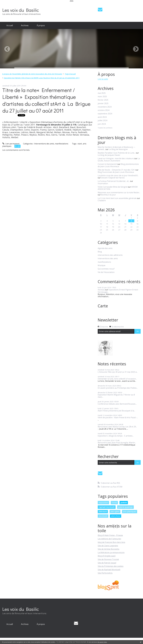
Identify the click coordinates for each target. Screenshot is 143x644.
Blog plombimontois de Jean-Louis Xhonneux (118, 165)
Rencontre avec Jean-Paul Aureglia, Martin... (117, 443)
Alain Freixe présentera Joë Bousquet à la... (116, 411)
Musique (102, 265)
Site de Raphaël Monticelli (109, 570)
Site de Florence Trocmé (108, 559)
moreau (101, 290)
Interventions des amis (44, 144)
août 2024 (102, 117)
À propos (41, 25)
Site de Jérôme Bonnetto (109, 549)
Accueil (10, 25)
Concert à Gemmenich (107, 164)
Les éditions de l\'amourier (109, 539)
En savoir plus (102, 642)
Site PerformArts (105, 573)
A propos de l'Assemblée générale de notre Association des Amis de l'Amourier (32, 74)
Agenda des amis (105, 248)
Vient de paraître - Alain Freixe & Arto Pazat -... (118, 417)
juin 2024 (102, 124)
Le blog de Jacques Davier (109, 155)
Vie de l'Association (106, 272)
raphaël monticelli (107, 507)
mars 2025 (102, 97)
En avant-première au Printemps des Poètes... (118, 388)
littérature (103, 511)
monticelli (103, 516)
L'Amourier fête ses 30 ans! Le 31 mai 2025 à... (118, 372)
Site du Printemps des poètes (111, 566)
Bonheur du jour (108, 195)
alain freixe (116, 516)
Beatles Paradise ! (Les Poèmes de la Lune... (117, 153)
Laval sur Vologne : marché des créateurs (116, 158)
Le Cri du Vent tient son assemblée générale (117, 198)
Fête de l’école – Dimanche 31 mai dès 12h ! (116, 170)
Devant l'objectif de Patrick (113, 178)
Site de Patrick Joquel (107, 563)
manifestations (62, 144)
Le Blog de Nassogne (118, 149)
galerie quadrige (125, 507)
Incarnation (103, 183)
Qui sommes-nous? (106, 269)
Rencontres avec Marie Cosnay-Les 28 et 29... (117, 427)
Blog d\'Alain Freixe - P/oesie (110, 535)
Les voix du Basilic (21, 10)
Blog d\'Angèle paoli (107, 556)
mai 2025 (102, 93)
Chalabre (102, 200)
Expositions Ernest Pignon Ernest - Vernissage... (118, 291)
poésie (124, 503)
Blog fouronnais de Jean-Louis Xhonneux (116, 172)
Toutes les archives (105, 128)
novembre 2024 (105, 107)
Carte (103, 306)
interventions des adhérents (110, 255)
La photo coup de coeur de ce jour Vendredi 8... (118, 175)
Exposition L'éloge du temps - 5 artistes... (116, 436)
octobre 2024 (104, 110)
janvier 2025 (103, 103)
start (80, 144)
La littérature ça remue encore (111, 552)
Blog (100, 252)
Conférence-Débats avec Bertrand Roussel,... (117, 404)
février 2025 (103, 100)
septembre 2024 (105, 114)
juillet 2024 (102, 120)
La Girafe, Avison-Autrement (119, 160)
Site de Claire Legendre (108, 546)
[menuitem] (10, 25)
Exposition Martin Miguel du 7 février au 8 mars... (116, 396)
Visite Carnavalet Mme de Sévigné (113, 187)
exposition (103, 503)
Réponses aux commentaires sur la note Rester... (119, 192)
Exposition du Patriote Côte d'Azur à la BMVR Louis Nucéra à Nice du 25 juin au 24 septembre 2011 (42, 78)
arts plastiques (130, 511)
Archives (25, 25)
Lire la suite (103, 79)
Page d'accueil (70, 74)
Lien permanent (11, 144)
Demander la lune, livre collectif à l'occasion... (117, 379)
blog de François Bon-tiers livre (111, 542)
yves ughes (115, 511)
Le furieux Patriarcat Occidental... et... (114, 181)
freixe (114, 503)
